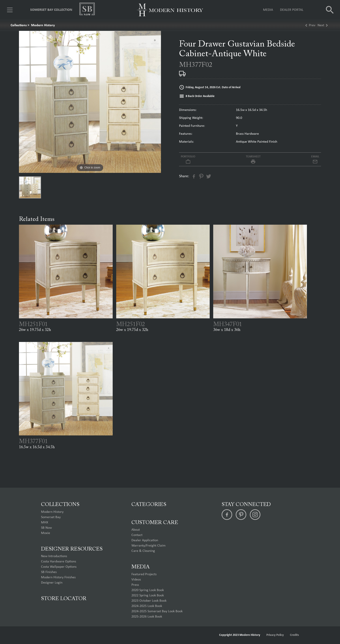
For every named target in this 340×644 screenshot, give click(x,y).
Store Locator (64, 599)
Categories (149, 505)
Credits (294, 635)
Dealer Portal (292, 10)
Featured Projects (144, 574)
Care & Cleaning (143, 551)
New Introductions (54, 556)
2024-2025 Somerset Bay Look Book (157, 611)
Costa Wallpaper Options (59, 567)
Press (135, 585)
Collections (19, 25)
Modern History (43, 25)
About (136, 530)
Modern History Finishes (58, 577)
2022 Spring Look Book (148, 595)
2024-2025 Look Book (147, 606)
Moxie (46, 533)
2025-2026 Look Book (147, 617)
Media (268, 10)
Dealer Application (145, 540)
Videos (136, 580)
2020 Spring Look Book (148, 590)
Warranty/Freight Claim (149, 546)
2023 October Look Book (149, 601)
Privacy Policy (275, 635)
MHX (45, 523)
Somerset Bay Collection (51, 10)
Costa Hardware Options (59, 562)
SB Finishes (49, 572)
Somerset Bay (51, 517)
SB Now (46, 528)
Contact (137, 535)
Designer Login (52, 583)
